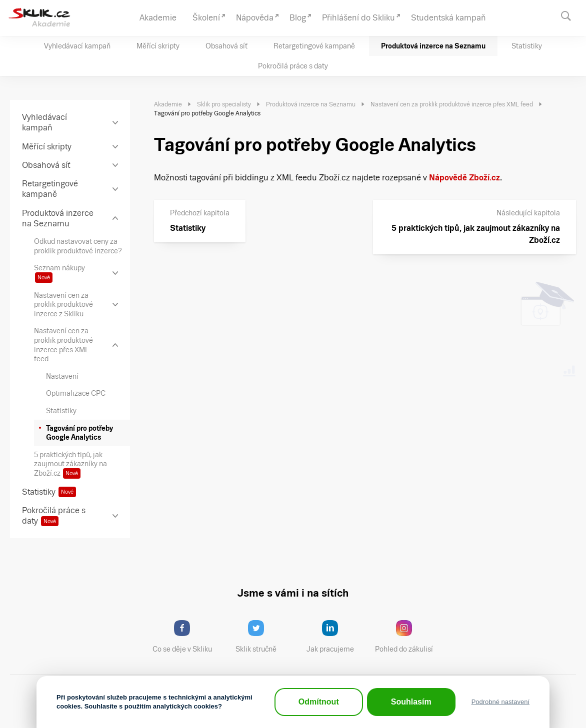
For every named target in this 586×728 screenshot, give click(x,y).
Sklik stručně (264, 637)
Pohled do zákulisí (407, 637)
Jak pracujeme (336, 637)
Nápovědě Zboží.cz (464, 178)
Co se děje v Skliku (185, 637)
